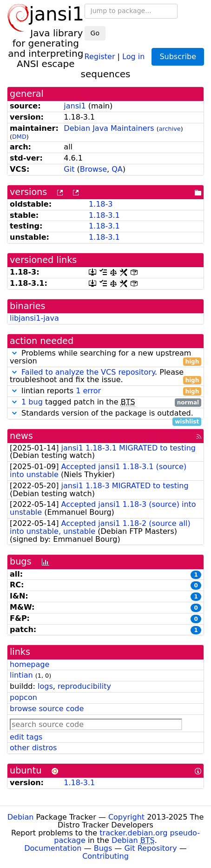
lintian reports (105, 391)
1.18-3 (101, 204)
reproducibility (84, 686)
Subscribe (178, 57)
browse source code (47, 709)
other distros (33, 748)
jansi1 (75, 106)
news (21, 436)
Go (95, 33)
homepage (30, 664)
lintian (21, 675)
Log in (133, 56)
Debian (21, 817)
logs (45, 686)
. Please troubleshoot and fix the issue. (105, 377)
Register (100, 56)
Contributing (105, 856)
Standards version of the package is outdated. (105, 414)
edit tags (26, 737)
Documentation (53, 848)
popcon (23, 697)
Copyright (126, 817)
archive (170, 129)
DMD (19, 137)
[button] (14, 353)
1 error (88, 391)
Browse (93, 169)
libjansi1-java (34, 318)
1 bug (32, 402)
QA (117, 169)
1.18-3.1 (104, 215)
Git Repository (150, 848)
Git (69, 169)
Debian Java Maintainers (109, 128)
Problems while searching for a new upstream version (105, 357)
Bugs (103, 848)
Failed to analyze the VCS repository (88, 372)
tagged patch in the (105, 402)
